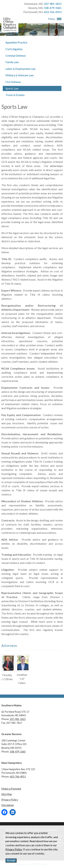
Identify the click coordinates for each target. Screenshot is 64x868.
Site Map (7, 794)
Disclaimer (8, 805)
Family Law (12, 62)
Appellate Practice (16, 42)
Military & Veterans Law (20, 75)
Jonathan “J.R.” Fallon (22, 679)
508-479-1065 (53, 8)
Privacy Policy (10, 799)
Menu (52, 19)
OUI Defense (13, 82)
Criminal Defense (16, 56)
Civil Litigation (14, 49)
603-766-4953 (53, 12)
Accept (11, 860)
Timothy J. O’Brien (7, 677)
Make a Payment (11, 789)
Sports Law (12, 88)
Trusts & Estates (15, 95)
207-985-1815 (53, 4)
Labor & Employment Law (20, 69)
